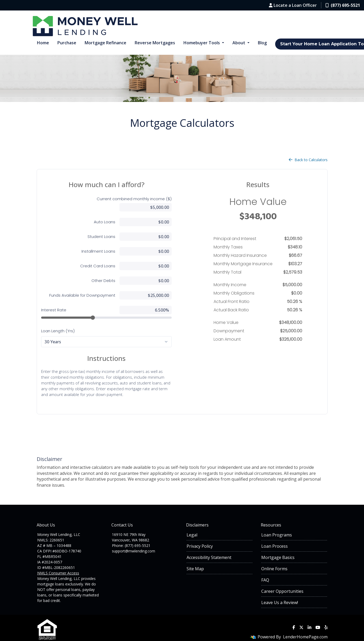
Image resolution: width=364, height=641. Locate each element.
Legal (192, 526)
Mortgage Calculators (182, 123)
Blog (262, 43)
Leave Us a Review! (280, 594)
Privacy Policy (200, 538)
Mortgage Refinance (105, 43)
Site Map (195, 560)
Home (43, 43)
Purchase (67, 43)
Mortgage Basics (278, 549)
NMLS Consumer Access (58, 565)
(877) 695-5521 (343, 5)
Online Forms (274, 560)
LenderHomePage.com (305, 628)
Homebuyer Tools (202, 43)
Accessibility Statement (209, 549)
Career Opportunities (282, 583)
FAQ (265, 572)
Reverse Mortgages (155, 43)
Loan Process (275, 538)
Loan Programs (277, 526)
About (239, 43)
